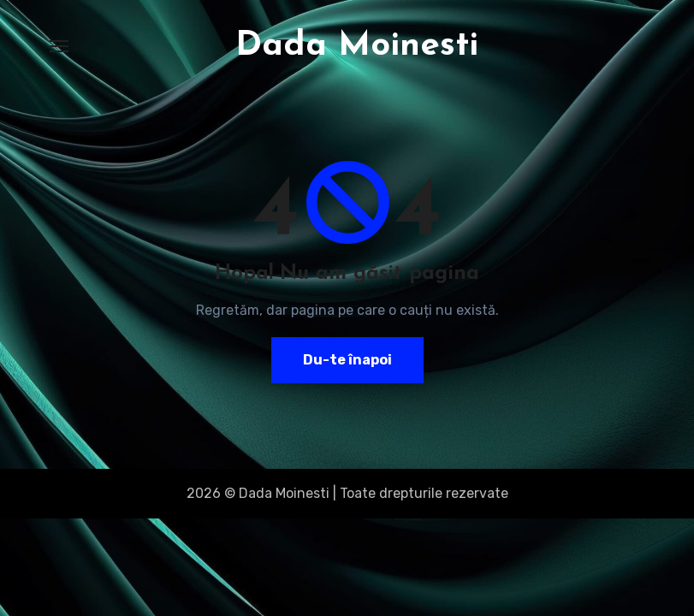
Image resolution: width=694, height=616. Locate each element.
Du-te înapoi (347, 360)
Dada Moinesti (357, 46)
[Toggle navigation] (59, 46)
